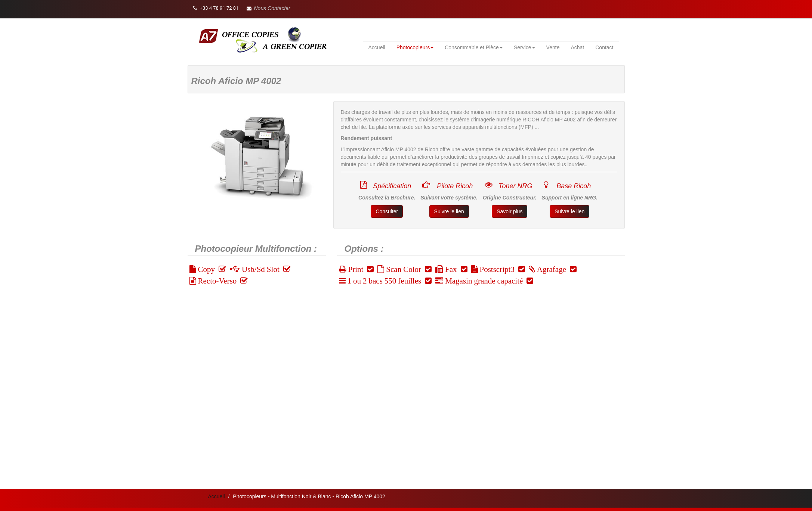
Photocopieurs (415, 47)
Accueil (377, 47)
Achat (577, 47)
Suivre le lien (449, 211)
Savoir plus (510, 211)
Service (524, 47)
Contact (604, 47)
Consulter (387, 211)
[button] (268, 8)
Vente (553, 47)
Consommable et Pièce (474, 47)
